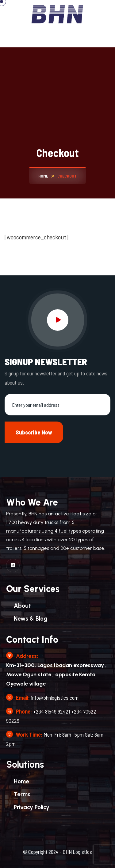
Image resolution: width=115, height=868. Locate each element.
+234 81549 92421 (52, 711)
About (22, 606)
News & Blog (31, 619)
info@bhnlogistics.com (55, 698)
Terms (22, 794)
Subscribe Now (34, 432)
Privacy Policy (32, 807)
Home (21, 781)
